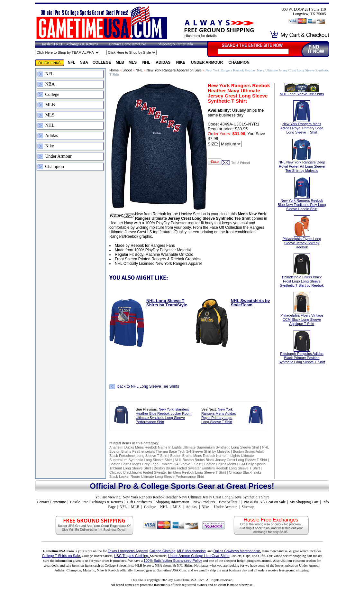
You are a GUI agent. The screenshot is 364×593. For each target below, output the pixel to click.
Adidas (164, 62)
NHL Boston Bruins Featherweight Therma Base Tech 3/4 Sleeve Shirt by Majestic (189, 449)
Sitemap (248, 507)
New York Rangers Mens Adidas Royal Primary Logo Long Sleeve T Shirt (219, 416)
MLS (133, 62)
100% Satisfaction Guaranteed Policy (173, 561)
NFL (72, 62)
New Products (204, 502)
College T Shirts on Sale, (61, 556)
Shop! (127, 70)
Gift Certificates (139, 502)
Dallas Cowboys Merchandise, (237, 551)
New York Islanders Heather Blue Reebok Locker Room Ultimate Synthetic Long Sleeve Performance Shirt (164, 416)
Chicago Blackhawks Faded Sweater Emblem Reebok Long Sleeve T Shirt (168, 472)
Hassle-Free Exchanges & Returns (96, 502)
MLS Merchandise (191, 551)
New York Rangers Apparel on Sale (174, 70)
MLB (120, 62)
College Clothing (163, 551)
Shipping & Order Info (175, 44)
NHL (147, 62)
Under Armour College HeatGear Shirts (199, 556)
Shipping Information (173, 502)
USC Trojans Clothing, (132, 556)
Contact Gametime (51, 502)
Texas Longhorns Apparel (128, 551)
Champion (239, 62)
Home (114, 70)
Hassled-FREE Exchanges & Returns (69, 44)
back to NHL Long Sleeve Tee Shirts (148, 386)
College (102, 62)
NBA (84, 62)
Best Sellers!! (229, 502)
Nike (181, 62)
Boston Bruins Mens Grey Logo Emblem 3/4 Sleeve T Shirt (155, 464)
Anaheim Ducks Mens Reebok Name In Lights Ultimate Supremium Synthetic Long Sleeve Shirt (184, 447)
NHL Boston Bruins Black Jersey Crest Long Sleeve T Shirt (221, 460)
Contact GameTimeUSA (128, 44)
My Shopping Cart (304, 502)
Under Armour (208, 62)
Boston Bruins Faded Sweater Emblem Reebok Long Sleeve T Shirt (207, 468)
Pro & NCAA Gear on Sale (265, 502)
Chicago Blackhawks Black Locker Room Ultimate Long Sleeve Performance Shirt (185, 474)
